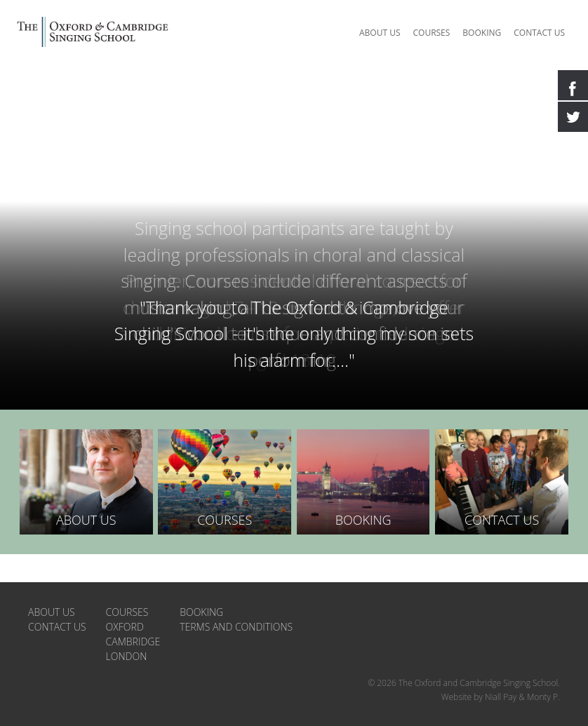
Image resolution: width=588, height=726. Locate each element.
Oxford (125, 599)
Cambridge (133, 614)
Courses (431, 33)
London (127, 629)
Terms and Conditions (236, 599)
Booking (482, 33)
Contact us (539, 33)
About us (380, 33)
